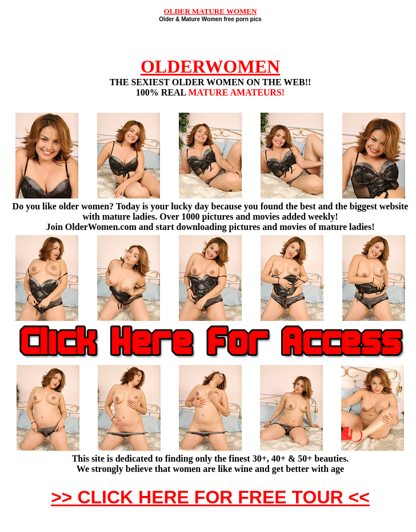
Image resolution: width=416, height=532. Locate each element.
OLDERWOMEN (210, 66)
